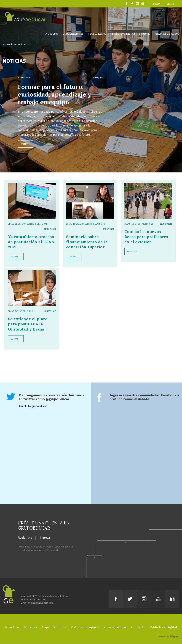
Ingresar (45, 538)
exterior (136, 224)
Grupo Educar (9, 45)
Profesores (147, 224)
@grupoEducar (57, 399)
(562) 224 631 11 (38, 600)
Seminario (100, 224)
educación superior (25, 224)
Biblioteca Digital (123, 34)
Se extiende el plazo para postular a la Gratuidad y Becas (28, 324)
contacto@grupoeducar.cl (41, 603)
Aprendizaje (24, 78)
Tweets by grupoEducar (33, 406)
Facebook (169, 395)
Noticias (145, 34)
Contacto (171, 4)
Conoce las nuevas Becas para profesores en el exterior (146, 237)
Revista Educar (98, 34)
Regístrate (25, 538)
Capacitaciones (73, 34)
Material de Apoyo (167, 34)
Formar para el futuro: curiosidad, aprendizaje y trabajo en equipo (54, 95)
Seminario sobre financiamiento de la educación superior (87, 242)
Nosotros (52, 34)
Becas (11, 224)
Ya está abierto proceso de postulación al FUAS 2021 (31, 242)
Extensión (20, 311)
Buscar (156, 4)
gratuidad (42, 224)
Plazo (30, 311)
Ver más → (26, 144)
